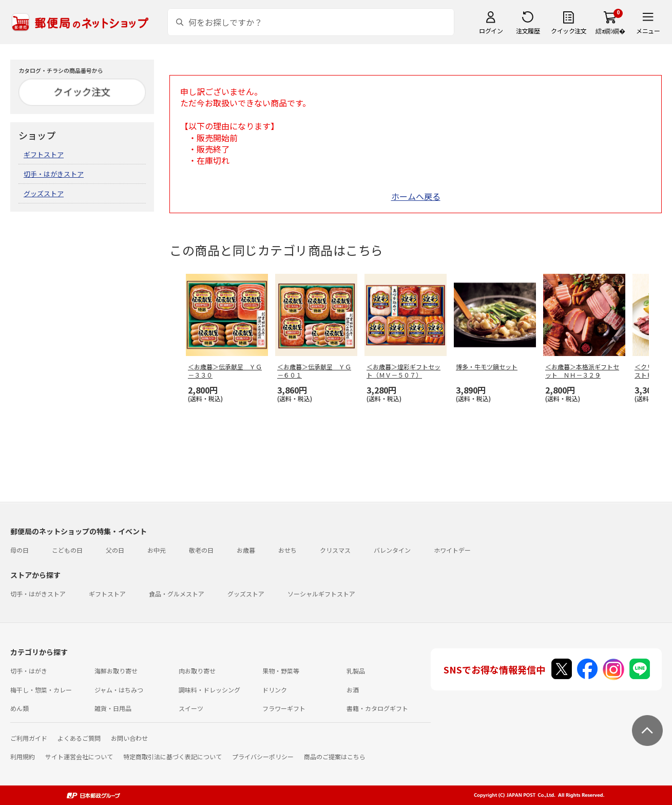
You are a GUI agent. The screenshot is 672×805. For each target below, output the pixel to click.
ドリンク (275, 690)
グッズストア (44, 193)
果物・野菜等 (281, 671)
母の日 (20, 550)
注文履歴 (528, 31)
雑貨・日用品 (113, 708)
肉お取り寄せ (197, 671)
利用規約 (23, 756)
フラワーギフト (284, 708)
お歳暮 (246, 550)
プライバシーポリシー (263, 756)
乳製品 (356, 671)
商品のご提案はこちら (335, 756)
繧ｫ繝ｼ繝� (610, 31)
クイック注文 (569, 31)
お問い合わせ (129, 738)
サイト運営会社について (79, 756)
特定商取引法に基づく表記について (172, 756)
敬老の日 (201, 550)
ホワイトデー (452, 550)
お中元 (157, 550)
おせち (287, 550)
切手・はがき (29, 671)
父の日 (115, 550)
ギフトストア (44, 154)
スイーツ (191, 708)
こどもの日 (67, 550)
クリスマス (335, 550)
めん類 (20, 708)
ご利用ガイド (29, 738)
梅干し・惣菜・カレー (41, 690)
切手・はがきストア (54, 174)
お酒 (353, 690)
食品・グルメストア (177, 594)
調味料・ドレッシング (209, 690)
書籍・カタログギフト (377, 708)
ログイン (491, 31)
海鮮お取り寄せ (116, 671)
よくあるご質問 (79, 738)
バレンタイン (392, 550)
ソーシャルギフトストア (321, 594)
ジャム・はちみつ (119, 690)
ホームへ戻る (416, 196)
